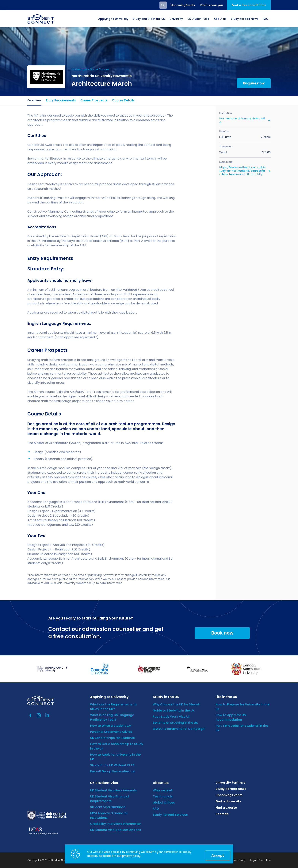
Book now (222, 633)
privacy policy (131, 856)
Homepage (79, 69)
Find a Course (99, 69)
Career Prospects (94, 100)
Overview (34, 100)
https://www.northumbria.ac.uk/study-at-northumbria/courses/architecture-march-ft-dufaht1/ (243, 171)
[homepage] (41, 19)
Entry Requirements (61, 100)
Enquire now (254, 83)
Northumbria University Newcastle (242, 120)
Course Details (123, 100)
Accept (218, 855)
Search (163, 5)
